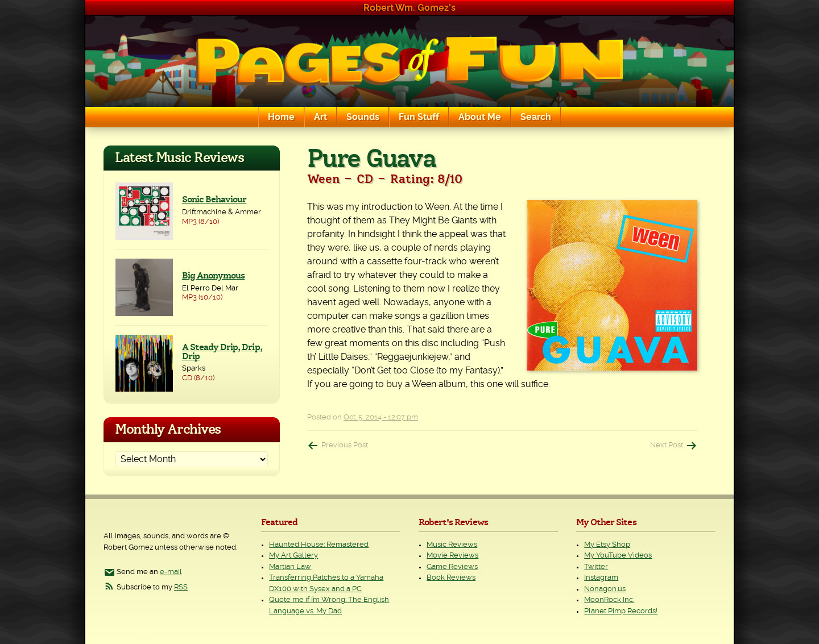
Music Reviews (452, 545)
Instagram (601, 578)
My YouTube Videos (618, 556)
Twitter (596, 567)
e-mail (171, 572)
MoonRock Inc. (609, 600)
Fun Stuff (419, 117)
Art (320, 117)
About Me (480, 117)
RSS (181, 587)
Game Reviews (452, 567)
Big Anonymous (214, 276)
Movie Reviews (452, 556)
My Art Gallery (293, 556)
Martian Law (290, 567)
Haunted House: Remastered (319, 545)
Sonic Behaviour (214, 200)
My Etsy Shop (607, 545)
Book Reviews (451, 578)
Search (536, 117)
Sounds (363, 117)
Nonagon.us (605, 589)
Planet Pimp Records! (621, 611)
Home (281, 117)
